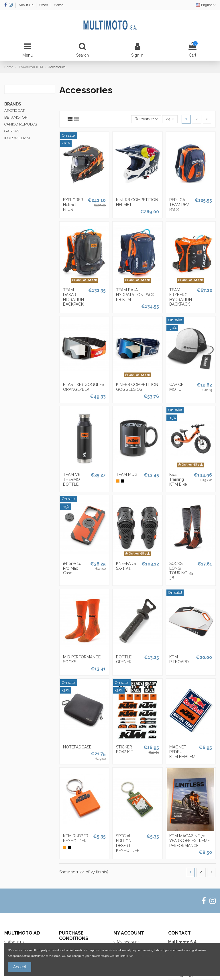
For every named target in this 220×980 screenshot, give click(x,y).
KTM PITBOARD (179, 659)
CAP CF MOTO (176, 387)
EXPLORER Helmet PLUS (73, 205)
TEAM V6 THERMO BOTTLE (72, 479)
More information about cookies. (155, 956)
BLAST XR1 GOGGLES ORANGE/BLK (84, 387)
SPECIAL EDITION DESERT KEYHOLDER (128, 843)
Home (59, 5)
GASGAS (12, 131)
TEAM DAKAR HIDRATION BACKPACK (73, 297)
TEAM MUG (127, 475)
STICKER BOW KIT (125, 749)
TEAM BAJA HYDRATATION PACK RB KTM (135, 295)
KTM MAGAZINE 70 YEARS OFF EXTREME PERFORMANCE (189, 841)
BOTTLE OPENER (124, 659)
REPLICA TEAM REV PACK (179, 205)
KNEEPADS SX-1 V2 (126, 566)
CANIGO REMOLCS (21, 124)
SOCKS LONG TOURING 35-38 (182, 571)
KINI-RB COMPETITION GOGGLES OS (137, 387)
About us (16, 942)
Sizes (44, 5)
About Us (26, 5)
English (206, 5)
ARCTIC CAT (15, 110)
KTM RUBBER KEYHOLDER (76, 838)
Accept (20, 967)
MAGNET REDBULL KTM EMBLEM (182, 752)
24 (170, 119)
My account (128, 942)
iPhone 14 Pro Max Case (72, 568)
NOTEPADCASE (77, 747)
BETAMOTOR (16, 117)
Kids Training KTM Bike (178, 479)
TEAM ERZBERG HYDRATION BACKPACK (181, 297)
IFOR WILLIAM (17, 138)
